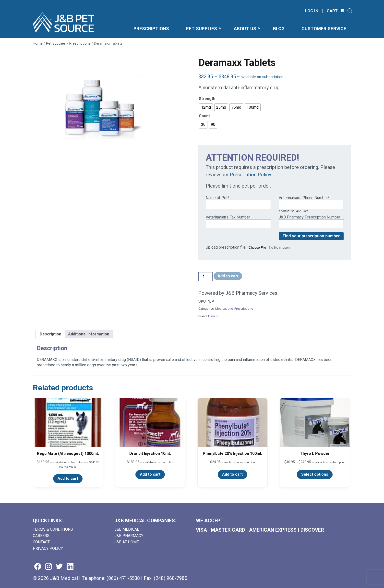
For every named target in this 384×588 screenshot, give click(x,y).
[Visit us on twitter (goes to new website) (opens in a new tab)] (59, 567)
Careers (41, 536)
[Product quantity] (205, 277)
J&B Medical (127, 529)
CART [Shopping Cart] (332, 11)
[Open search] (350, 11)
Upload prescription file (226, 247)
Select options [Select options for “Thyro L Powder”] (315, 474)
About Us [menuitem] (245, 29)
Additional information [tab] (89, 334)
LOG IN (312, 11)
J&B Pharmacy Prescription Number (309, 217)
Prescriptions (80, 43)
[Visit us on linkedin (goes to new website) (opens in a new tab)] (70, 567)
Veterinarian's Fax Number (228, 217)
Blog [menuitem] (279, 29)
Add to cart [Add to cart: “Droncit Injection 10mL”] (150, 474)
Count (204, 116)
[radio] (206, 107)
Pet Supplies (56, 43)
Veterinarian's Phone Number (304, 198)
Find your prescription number (311, 236)
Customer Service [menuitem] (324, 29)
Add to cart (228, 276)
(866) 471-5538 (123, 578)
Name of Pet (217, 198)
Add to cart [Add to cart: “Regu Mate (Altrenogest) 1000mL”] (68, 479)
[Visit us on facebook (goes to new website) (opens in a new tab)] (38, 567)
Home (38, 43)
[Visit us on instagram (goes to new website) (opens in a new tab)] (48, 567)
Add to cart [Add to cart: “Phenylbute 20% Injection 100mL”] (232, 474)
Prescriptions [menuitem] (151, 29)
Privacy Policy (48, 548)
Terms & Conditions (53, 529)
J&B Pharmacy (129, 536)
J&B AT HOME (127, 542)
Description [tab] (50, 334)
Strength (207, 99)
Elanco (213, 316)
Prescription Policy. (251, 175)
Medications (224, 309)
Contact (41, 542)
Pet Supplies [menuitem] (201, 29)
